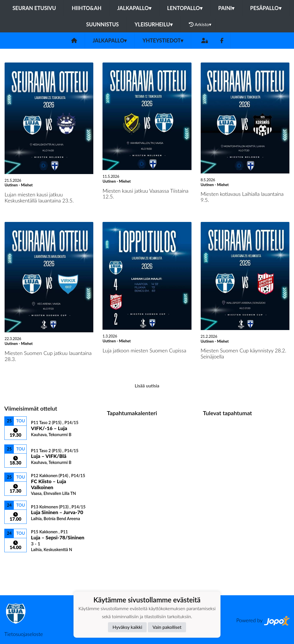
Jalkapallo (134, 8)
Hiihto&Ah (87, 8)
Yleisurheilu (154, 24)
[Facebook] (222, 41)
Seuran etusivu (34, 8)
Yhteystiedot (163, 40)
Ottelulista (19, 562)
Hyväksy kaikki (127, 627)
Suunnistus (102, 24)
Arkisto (200, 24)
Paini (226, 8)
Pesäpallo (266, 8)
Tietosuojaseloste (24, 634)
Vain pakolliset (167, 627)
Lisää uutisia (147, 386)
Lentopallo (185, 8)
